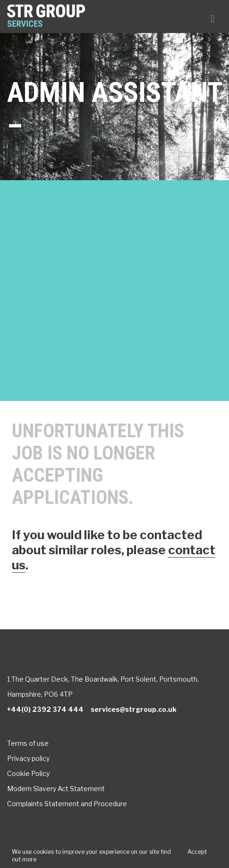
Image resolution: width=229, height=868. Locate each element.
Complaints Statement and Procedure (67, 804)
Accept (197, 852)
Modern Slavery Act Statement (56, 789)
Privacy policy (28, 758)
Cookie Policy (28, 773)
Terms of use (28, 743)
